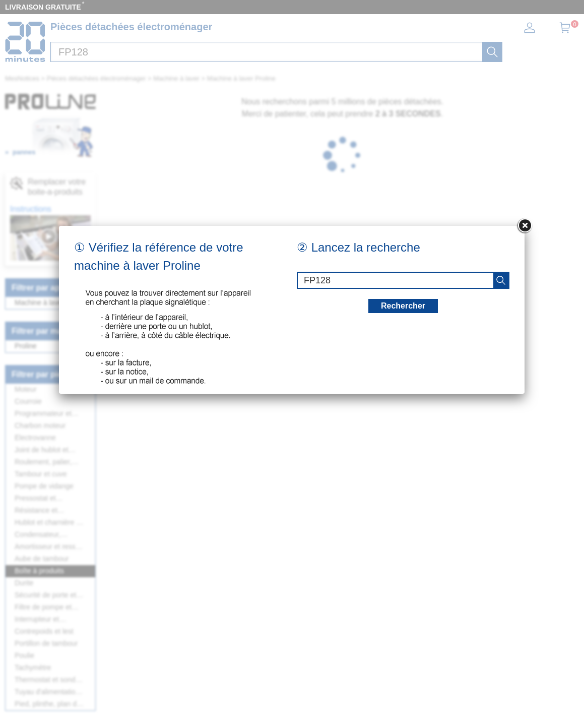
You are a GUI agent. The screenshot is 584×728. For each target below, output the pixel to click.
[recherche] (501, 280)
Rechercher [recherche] (403, 306)
